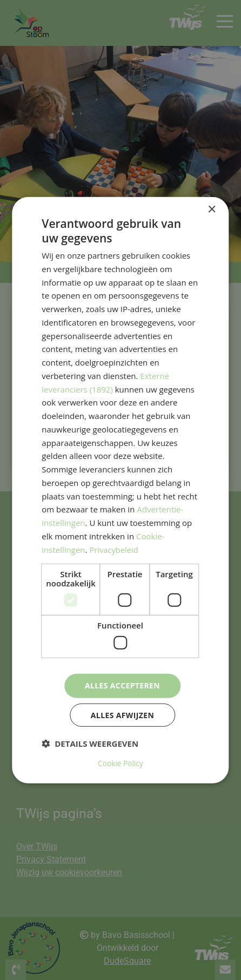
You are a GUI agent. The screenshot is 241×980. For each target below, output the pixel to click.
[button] (90, 744)
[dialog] (120, 490)
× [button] (212, 210)
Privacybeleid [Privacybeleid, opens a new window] (114, 550)
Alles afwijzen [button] (123, 715)
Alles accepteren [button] (123, 685)
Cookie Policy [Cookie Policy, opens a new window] (120, 763)
